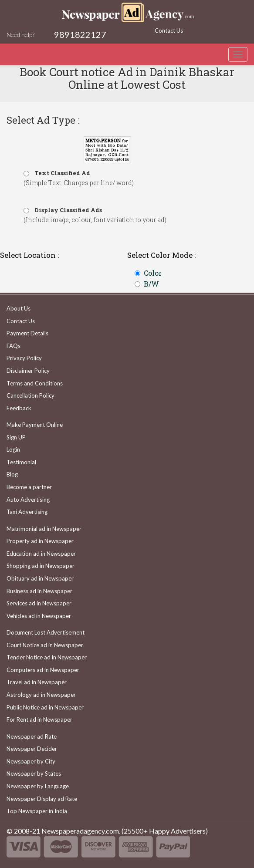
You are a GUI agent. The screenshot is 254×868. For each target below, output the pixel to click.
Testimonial (21, 462)
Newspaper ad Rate (32, 736)
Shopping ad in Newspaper (41, 566)
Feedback (19, 408)
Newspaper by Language (38, 786)
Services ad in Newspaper (39, 603)
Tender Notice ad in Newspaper (47, 657)
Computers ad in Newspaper (43, 670)
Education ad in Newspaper (41, 554)
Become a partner (29, 487)
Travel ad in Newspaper (37, 682)
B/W (151, 284)
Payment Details (27, 333)
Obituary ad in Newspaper (40, 578)
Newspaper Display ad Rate (42, 799)
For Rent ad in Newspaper (39, 719)
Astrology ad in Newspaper (41, 695)
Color (153, 273)
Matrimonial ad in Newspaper (44, 529)
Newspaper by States (34, 773)
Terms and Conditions (35, 383)
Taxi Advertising (27, 512)
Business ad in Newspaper (39, 591)
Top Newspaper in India (37, 811)
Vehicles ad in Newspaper (39, 616)
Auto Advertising (28, 500)
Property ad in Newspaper (40, 541)
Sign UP (16, 437)
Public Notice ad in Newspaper (45, 707)
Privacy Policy (24, 358)
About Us (19, 308)
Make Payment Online (35, 425)
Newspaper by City (31, 761)
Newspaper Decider (32, 749)
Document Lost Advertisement (46, 632)
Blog (12, 474)
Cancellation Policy (30, 395)
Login (13, 449)
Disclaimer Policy (28, 371)
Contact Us (169, 30)
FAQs (14, 346)
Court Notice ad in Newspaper (45, 645)
